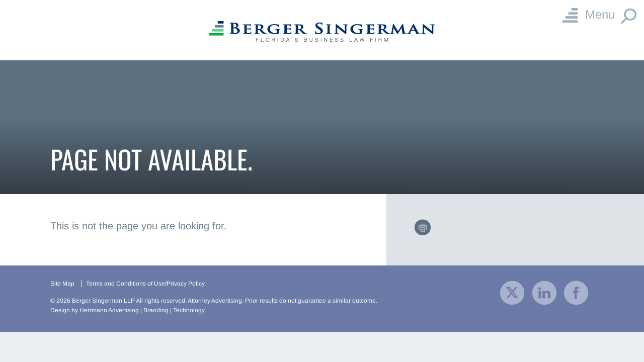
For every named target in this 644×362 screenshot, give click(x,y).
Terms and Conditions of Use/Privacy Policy (145, 284)
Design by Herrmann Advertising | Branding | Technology (128, 310)
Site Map (62, 284)
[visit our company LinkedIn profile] (544, 292)
